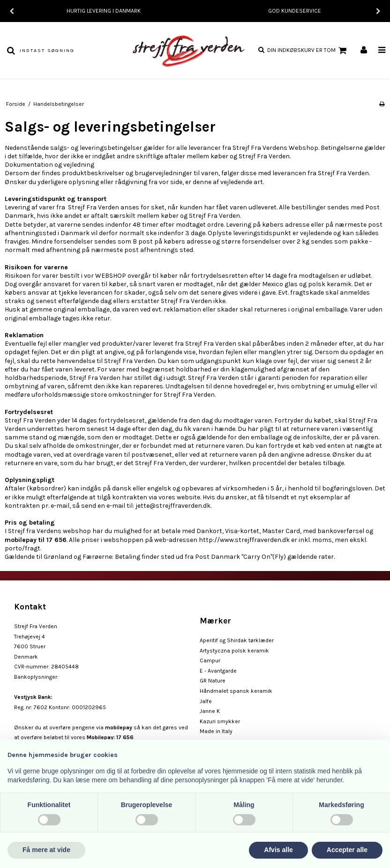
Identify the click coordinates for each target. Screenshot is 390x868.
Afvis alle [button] (278, 850)
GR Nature (213, 681)
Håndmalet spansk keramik (236, 691)
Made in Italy (216, 731)
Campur (210, 660)
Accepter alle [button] (347, 850)
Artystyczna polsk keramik (234, 651)
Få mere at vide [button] (46, 850)
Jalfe (206, 701)
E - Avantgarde (218, 671)
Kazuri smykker (220, 721)
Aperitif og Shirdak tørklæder (237, 640)
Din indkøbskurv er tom (308, 51)
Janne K (210, 711)
